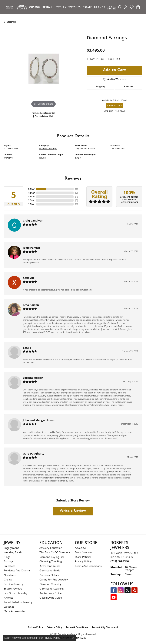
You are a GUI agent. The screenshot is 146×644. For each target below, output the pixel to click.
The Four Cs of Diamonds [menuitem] (55, 553)
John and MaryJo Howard (40, 420)
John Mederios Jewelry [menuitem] (18, 602)
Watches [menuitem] (9, 607)
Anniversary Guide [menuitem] (51, 593)
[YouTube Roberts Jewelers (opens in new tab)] (114, 597)
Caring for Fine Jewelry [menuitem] (54, 580)
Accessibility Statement (105, 627)
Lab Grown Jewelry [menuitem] (16, 593)
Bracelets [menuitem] (10, 566)
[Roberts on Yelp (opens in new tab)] (134, 590)
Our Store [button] (111, 7)
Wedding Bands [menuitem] (13, 553)
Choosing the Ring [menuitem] (51, 562)
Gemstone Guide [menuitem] (50, 571)
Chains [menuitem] (8, 580)
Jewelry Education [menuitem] (51, 548)
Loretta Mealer (33, 378)
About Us (81, 548)
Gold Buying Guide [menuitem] (51, 598)
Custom (35, 7)
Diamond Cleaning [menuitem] (50, 584)
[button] (120, 7)
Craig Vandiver (33, 220)
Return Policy (35, 627)
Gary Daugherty (34, 453)
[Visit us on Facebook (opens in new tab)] (114, 590)
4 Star (32, 193)
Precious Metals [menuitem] (49, 575)
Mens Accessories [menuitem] (15, 611)
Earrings (11, 22)
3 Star (32, 197)
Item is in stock (114, 105)
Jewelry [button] (60, 7)
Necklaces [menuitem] (10, 575)
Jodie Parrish (31, 248)
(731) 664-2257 (43, 116)
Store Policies (83, 557)
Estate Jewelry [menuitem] (13, 589)
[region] (43, 69)
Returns (129, 87)
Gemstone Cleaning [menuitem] (51, 589)
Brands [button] (100, 7)
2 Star (32, 200)
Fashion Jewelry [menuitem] (14, 584)
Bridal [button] (47, 7)
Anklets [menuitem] (8, 598)
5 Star (32, 189)
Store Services (84, 553)
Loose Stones (22, 7)
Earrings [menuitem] (9, 562)
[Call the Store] (120, 561)
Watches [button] (75, 7)
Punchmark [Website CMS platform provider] (80, 638)
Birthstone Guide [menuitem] (50, 566)
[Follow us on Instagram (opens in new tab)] (121, 590)
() (76, 189)
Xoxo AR (28, 278)
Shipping (100, 87)
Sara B (27, 348)
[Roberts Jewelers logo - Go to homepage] (10, 7)
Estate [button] (87, 7)
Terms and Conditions (88, 566)
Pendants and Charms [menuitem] (17, 571)
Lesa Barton (31, 305)
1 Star (32, 204)
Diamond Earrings (48, 148)
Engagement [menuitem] (11, 548)
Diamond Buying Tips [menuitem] (52, 557)
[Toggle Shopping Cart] (138, 7)
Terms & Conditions (77, 627)
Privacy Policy (83, 562)
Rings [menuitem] (7, 557)
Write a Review (73, 511)
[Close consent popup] (73, 638)
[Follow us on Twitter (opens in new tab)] (128, 590)
